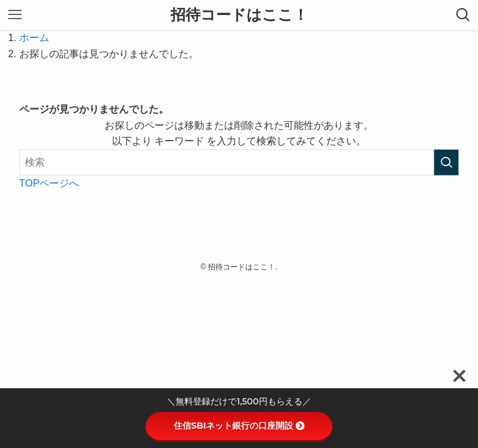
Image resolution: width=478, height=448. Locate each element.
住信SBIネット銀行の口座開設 (239, 426)
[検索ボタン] (463, 15)
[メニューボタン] (15, 15)
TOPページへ (49, 183)
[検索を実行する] (446, 162)
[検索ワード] (239, 162)
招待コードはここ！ (239, 15)
